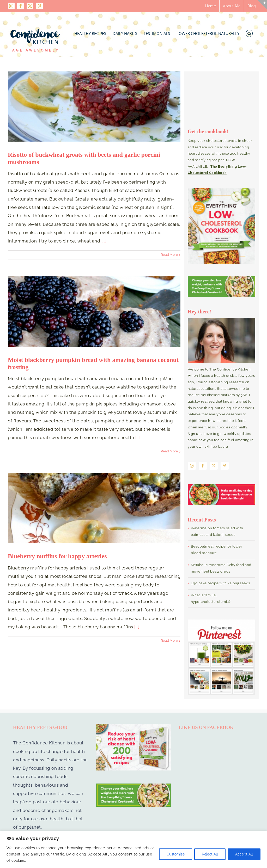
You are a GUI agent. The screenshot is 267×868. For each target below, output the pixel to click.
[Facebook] (203, 466)
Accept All (244, 854)
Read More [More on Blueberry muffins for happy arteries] (169, 641)
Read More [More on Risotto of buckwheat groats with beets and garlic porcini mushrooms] (169, 255)
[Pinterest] (225, 466)
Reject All (210, 854)
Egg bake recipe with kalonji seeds (220, 583)
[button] (249, 32)
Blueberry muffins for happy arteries (57, 556)
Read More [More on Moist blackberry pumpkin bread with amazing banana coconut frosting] (169, 451)
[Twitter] (214, 466)
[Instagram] (192, 466)
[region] (133, 849)
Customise (176, 854)
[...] (104, 241)
